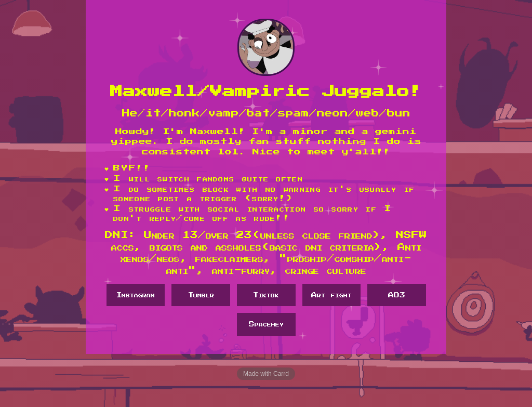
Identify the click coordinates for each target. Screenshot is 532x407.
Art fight (331, 295)
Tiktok (266, 295)
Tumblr (201, 295)
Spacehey (266, 324)
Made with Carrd (266, 374)
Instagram (136, 295)
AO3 (397, 295)
